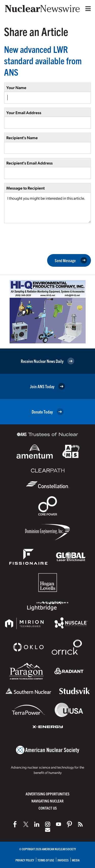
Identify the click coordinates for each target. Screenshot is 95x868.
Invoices (63, 860)
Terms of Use (46, 860)
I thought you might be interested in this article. (48, 208)
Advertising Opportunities (48, 794)
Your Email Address (24, 112)
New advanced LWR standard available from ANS (43, 60)
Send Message (71, 260)
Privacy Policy (25, 860)
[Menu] (87, 9)
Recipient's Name (22, 138)
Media (76, 860)
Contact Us (48, 808)
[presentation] (43, 238)
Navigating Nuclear (48, 801)
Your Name (16, 87)
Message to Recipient (25, 188)
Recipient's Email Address (30, 163)
